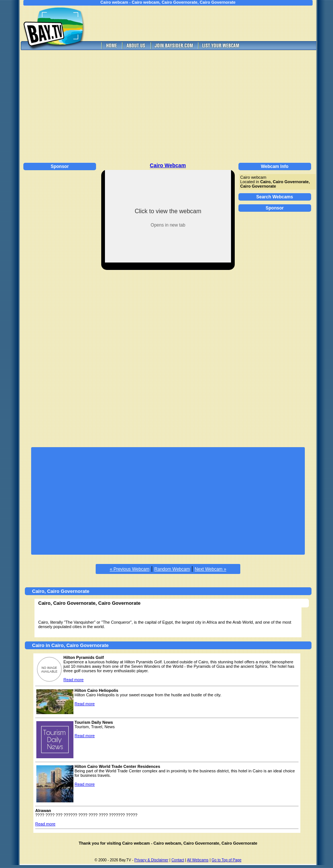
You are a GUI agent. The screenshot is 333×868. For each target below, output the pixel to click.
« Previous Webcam (130, 569)
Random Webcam (172, 569)
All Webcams (198, 860)
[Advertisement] (209, 23)
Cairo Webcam (168, 165)
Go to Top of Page (227, 860)
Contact (178, 860)
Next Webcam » (210, 569)
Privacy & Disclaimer (151, 860)
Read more (73, 680)
